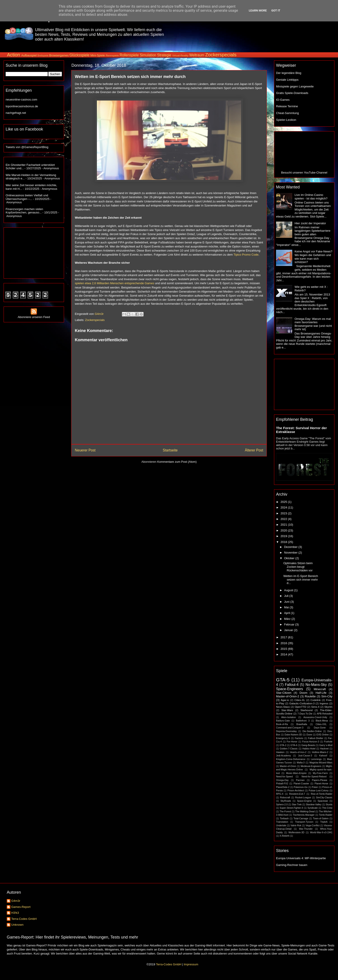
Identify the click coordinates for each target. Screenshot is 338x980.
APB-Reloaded (325, 714)
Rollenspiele (129, 55)
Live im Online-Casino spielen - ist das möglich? (311, 197)
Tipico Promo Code (246, 255)
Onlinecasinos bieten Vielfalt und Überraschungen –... (27, 197)
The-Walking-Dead (305, 812)
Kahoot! (323, 756)
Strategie (164, 55)
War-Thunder (306, 829)
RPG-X (280, 794)
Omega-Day (282, 780)
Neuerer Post (85, 450)
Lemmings (316, 759)
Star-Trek (297, 805)
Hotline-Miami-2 (320, 752)
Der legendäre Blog (289, 73)
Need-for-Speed (284, 777)
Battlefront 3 (303, 721)
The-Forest (285, 812)
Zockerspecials (221, 55)
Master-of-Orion (288, 766)
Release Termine (287, 106)
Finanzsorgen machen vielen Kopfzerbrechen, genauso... (24, 211)
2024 (284, 507)
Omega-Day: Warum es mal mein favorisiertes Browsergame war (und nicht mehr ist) (313, 324)
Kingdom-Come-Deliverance (291, 759)
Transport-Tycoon (304, 822)
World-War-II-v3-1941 (321, 832)
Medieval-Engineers (311, 766)
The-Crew (327, 808)
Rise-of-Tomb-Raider (322, 794)
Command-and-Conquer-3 (290, 728)
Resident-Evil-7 (297, 794)
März (288, 619)
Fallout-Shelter (316, 738)
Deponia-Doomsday (286, 731)
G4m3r (16, 901)
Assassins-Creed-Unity (315, 717)
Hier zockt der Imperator (310, 223)
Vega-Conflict (313, 825)
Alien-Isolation (289, 717)
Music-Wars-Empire (296, 773)
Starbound (306, 710)
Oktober (290, 558)
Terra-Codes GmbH (24, 919)
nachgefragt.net (16, 113)
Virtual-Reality (180, 55)
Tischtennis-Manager (304, 815)
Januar (289, 630)
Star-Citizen (284, 693)
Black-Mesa (322, 721)
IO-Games (283, 100)
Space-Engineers (290, 689)
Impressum (191, 964)
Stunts (329, 805)
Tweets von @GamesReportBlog (27, 147)
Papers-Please (320, 780)
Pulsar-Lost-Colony (319, 791)
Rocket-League (303, 798)
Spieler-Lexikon (286, 120)
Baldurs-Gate (283, 721)
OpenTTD (300, 707)
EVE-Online (323, 735)
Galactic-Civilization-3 (302, 703)
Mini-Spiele (98, 55)
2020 (284, 530)
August (289, 590)
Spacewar (323, 801)
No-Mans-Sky (316, 685)
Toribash (284, 819)
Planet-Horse (321, 784)
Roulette (310, 696)
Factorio (299, 738)
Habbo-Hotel (309, 749)
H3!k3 (15, 913)
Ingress (324, 703)
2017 (284, 637)
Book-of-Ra (282, 724)
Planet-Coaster (301, 784)
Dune (309, 735)
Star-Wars (287, 710)
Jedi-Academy (283, 756)
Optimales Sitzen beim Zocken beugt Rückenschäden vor (298, 567)
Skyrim (328, 707)
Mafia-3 (301, 763)
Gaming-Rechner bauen (292, 865)
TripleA (324, 822)
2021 (284, 525)
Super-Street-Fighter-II (291, 808)
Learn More (258, 10)
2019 (284, 536)
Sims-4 (315, 707)
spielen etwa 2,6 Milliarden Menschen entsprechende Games (114, 283)
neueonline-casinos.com (21, 100)
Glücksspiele (79, 55)
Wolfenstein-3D (296, 832)
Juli (287, 596)
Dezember (291, 547)
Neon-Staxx (283, 707)
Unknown (17, 925)
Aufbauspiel (29, 55)
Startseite (170, 450)
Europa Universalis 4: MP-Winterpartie (301, 858)
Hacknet (324, 749)
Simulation (148, 55)
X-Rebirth (285, 836)
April (288, 613)
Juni (287, 602)
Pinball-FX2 (282, 784)
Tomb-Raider (326, 815)
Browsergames (59, 55)
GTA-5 (283, 680)
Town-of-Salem (321, 819)
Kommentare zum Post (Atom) (177, 462)
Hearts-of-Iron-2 (298, 752)
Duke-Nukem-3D (293, 735)
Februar (290, 624)
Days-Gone (320, 728)
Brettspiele (43, 56)
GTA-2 (283, 745)
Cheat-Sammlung (287, 113)
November (291, 553)
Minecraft (320, 689)
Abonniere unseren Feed (34, 315)
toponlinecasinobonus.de (22, 106)
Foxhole (328, 742)
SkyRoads (286, 801)
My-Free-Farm (320, 773)
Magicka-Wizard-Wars (321, 763)
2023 (284, 513)
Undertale (281, 825)
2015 (284, 649)
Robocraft (285, 798)
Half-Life (321, 693)
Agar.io (285, 700)
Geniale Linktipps (287, 80)
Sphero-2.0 (282, 805)
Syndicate (313, 808)
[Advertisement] (252, 34)
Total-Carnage (301, 819)
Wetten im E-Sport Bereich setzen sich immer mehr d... (301, 579)
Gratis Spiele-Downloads (292, 93)
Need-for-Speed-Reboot (314, 777)
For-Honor (292, 742)
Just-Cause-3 (305, 756)
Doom (303, 693)
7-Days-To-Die (305, 714)
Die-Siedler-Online (312, 731)
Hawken (280, 752)
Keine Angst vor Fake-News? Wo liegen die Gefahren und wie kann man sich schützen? (313, 257)
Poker (315, 787)
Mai (287, 607)
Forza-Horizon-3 (311, 742)
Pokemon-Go (301, 787)
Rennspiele (112, 55)
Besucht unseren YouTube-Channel (304, 173)
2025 (284, 502)
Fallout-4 (292, 685)
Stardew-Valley (314, 805)
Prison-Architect (296, 791)
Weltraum (197, 55)
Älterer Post (254, 450)
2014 (284, 654)
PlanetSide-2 (283, 787)
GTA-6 (294, 745)
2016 (284, 643)
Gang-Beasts (308, 745)
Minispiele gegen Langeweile (295, 86)
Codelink (316, 700)
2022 (284, 519)
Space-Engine (304, 801)
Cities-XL (300, 700)
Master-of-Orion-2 (288, 696)
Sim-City (327, 696)
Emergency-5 (283, 738)
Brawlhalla (302, 724)
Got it (276, 10)
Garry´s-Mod (326, 745)
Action (14, 55)
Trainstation (282, 822)
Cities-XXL (321, 724)
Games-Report (21, 907)
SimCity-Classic (324, 798)
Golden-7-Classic (289, 749)
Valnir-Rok (296, 825)
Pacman (300, 780)
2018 (284, 542)
